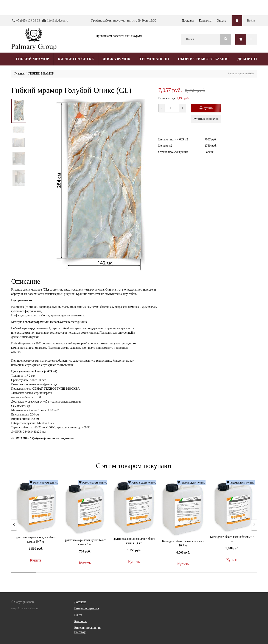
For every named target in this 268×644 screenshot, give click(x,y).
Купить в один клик (206, 119)
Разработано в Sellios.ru (25, 608)
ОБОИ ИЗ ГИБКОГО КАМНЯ (203, 59)
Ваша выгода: (167, 98)
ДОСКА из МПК (117, 59)
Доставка (188, 21)
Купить (207, 108)
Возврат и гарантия (87, 608)
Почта (78, 615)
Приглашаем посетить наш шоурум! (119, 36)
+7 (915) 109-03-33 (28, 21)
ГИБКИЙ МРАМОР (32, 59)
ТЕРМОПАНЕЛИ (154, 59)
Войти (251, 21)
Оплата (222, 21)
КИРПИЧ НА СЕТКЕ (76, 59)
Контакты (205, 21)
